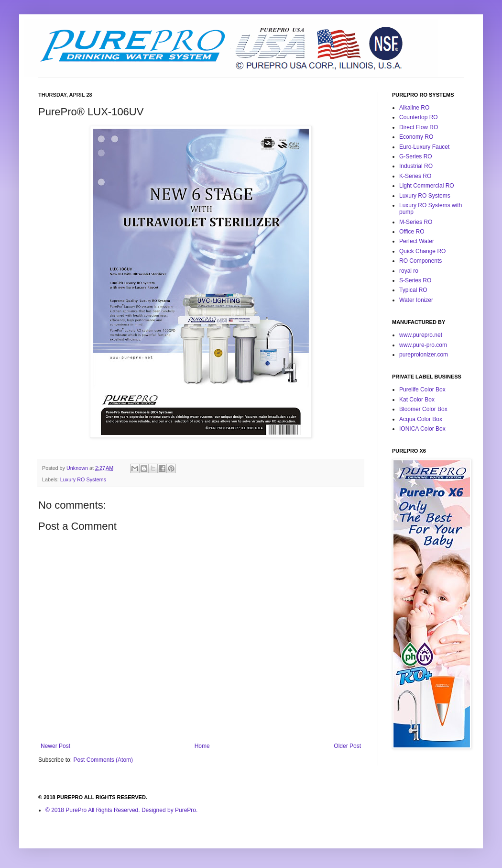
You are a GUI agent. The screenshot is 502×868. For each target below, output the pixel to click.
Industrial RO (416, 166)
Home (202, 746)
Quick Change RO (422, 251)
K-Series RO (415, 176)
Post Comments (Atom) (103, 760)
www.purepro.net (421, 335)
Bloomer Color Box (423, 409)
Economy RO (416, 137)
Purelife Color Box (422, 389)
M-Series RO (416, 222)
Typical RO (413, 290)
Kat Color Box (417, 400)
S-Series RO (415, 280)
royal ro (409, 271)
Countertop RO (419, 117)
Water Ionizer (416, 300)
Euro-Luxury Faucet (424, 147)
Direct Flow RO (419, 127)
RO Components (420, 261)
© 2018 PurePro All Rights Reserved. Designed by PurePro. (121, 810)
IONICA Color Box (422, 429)
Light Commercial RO (427, 186)
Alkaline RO (414, 108)
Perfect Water (417, 241)
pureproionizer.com (424, 355)
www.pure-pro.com (423, 345)
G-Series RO (416, 156)
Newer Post (55, 746)
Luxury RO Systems (83, 479)
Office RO (412, 232)
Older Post (347, 746)
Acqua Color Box (421, 419)
